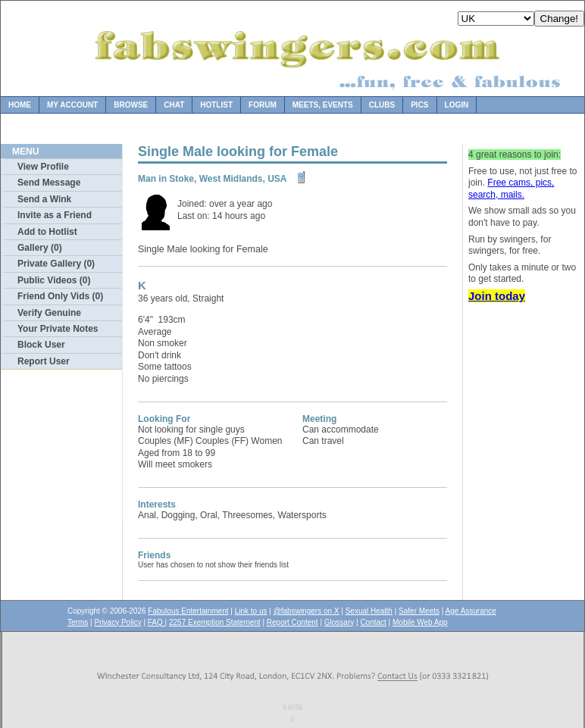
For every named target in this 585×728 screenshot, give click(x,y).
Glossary (339, 622)
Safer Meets (419, 611)
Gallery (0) (40, 248)
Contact (373, 622)
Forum (263, 105)
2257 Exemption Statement (215, 622)
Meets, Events (323, 105)
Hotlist (216, 105)
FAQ (156, 622)
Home (20, 105)
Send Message (49, 183)
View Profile (43, 167)
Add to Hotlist (47, 232)
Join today (497, 296)
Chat (174, 105)
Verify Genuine (49, 313)
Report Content (292, 622)
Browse (131, 105)
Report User (44, 361)
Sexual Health (369, 611)
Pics (419, 105)
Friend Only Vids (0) (60, 296)
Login (457, 105)
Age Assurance (471, 611)
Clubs (382, 105)
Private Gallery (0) (56, 264)
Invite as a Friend (55, 215)
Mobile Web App (420, 622)
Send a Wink (44, 199)
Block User (41, 345)
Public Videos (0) (54, 280)
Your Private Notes (58, 329)
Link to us (251, 611)
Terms (78, 622)
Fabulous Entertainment (188, 611)
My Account (72, 105)
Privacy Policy (117, 622)
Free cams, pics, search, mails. (511, 189)
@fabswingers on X (307, 611)
